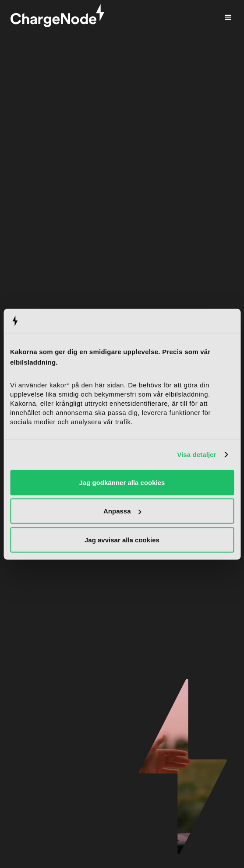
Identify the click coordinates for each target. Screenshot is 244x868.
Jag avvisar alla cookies (122, 539)
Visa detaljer (196, 455)
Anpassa (122, 511)
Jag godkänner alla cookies (122, 482)
